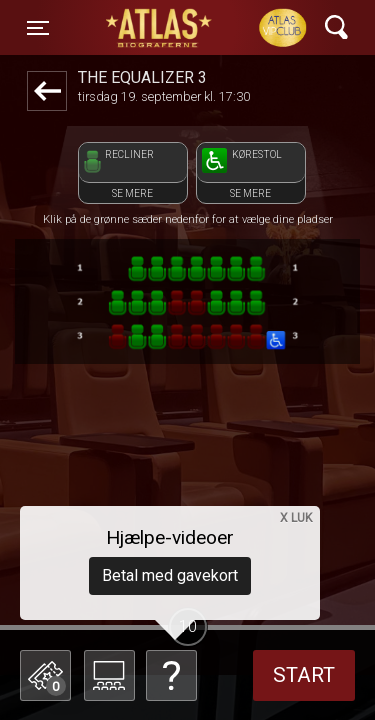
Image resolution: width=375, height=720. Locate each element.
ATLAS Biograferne (164, 28)
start (304, 675)
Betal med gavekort (170, 575)
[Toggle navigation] (38, 28)
